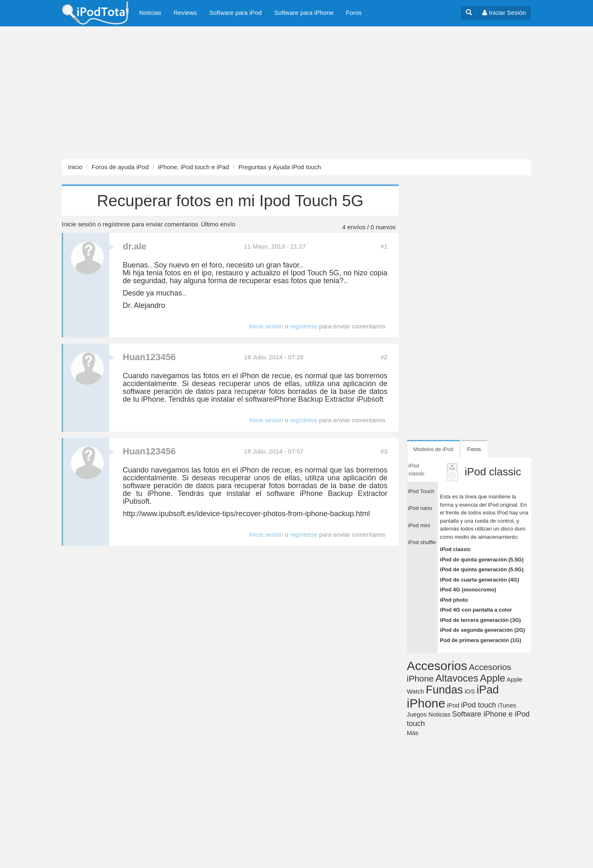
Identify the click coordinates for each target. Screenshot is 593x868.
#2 (384, 357)
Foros (354, 13)
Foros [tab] (474, 449)
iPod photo (454, 600)
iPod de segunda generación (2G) (482, 630)
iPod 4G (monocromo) (468, 590)
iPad (488, 690)
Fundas (444, 690)
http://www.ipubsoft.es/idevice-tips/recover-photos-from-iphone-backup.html (246, 514)
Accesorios (437, 666)
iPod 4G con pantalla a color (476, 610)
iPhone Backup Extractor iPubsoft (328, 399)
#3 (384, 451)
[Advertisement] (247, 93)
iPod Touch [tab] (421, 491)
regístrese (116, 224)
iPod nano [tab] (420, 508)
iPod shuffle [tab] (422, 542)
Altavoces (457, 678)
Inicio (75, 167)
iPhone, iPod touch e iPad (193, 167)
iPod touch (479, 705)
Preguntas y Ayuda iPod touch (280, 167)
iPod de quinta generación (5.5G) (482, 560)
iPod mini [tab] (419, 525)
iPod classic (455, 549)
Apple (493, 678)
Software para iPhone (304, 13)
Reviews (185, 13)
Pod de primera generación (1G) (480, 640)
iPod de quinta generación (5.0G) (482, 569)
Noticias (150, 13)
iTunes (507, 705)
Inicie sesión (79, 224)
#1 (384, 246)
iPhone (426, 703)
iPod (453, 705)
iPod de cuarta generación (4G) (479, 580)
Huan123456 (149, 357)
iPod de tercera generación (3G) (480, 620)
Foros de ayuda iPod (120, 167)
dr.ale (134, 246)
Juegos (417, 714)
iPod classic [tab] (417, 470)
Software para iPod (236, 13)
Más (413, 733)
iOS (470, 691)
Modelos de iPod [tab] (433, 449)
